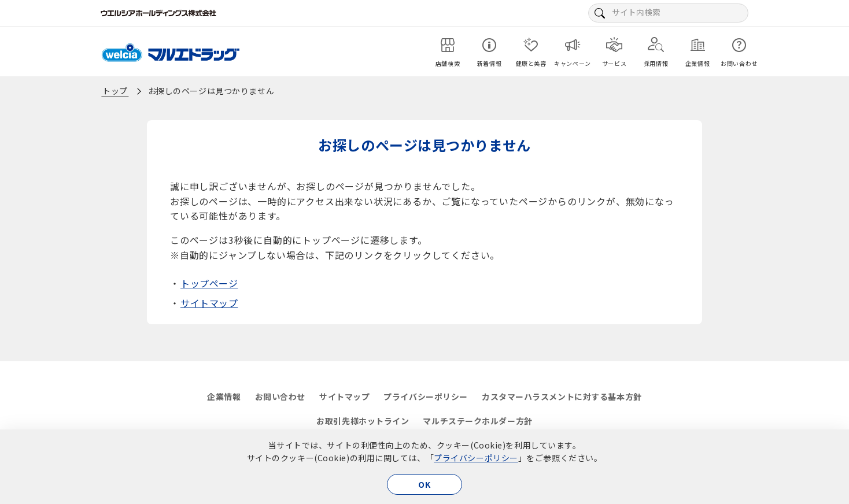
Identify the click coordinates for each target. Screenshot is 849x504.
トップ (115, 91)
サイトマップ (209, 303)
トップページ (209, 283)
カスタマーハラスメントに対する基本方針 (562, 396)
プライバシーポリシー (476, 458)
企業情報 (224, 396)
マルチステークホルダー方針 (477, 421)
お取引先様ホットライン (363, 421)
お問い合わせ (280, 396)
